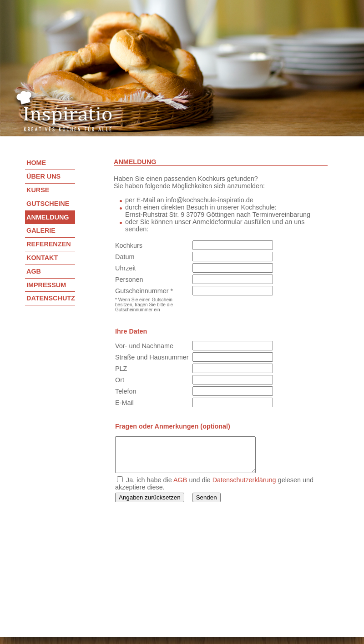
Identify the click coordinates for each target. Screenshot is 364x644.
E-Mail (124, 403)
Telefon (126, 391)
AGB (34, 271)
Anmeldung (48, 217)
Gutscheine (48, 204)
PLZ (121, 369)
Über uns (43, 176)
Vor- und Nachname (144, 346)
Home (36, 163)
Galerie (41, 230)
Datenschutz (51, 298)
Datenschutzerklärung (244, 487)
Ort (120, 380)
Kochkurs (129, 245)
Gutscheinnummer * (144, 291)
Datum (125, 257)
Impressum (46, 285)
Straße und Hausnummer (152, 357)
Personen (129, 280)
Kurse (38, 190)
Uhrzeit (126, 268)
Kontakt (42, 258)
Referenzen (49, 244)
